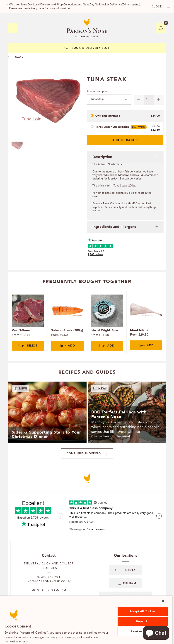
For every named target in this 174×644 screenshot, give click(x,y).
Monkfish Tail (140, 330)
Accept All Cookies (143, 612)
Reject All (143, 622)
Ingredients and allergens (114, 227)
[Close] (163, 601)
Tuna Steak (98, 99)
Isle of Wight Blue (104, 330)
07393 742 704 (49, 577)
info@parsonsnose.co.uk (49, 582)
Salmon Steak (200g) (67, 330)
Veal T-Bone (21, 330)
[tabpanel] (28, 323)
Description (102, 157)
